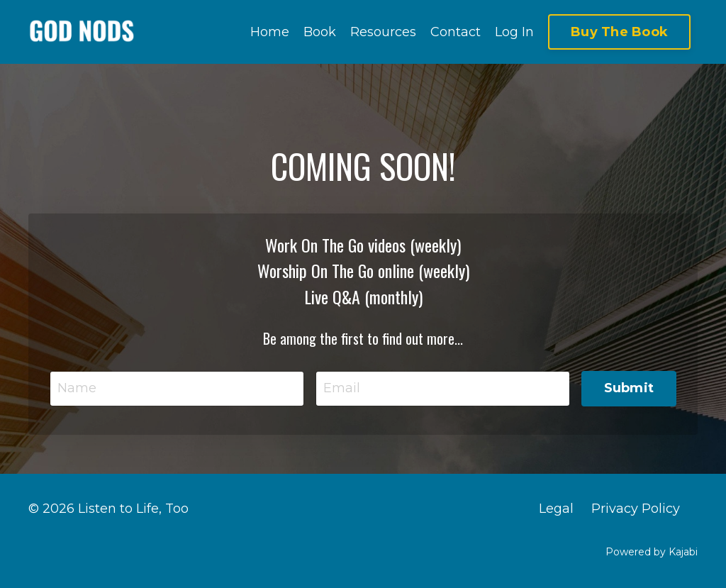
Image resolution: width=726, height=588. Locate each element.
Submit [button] (629, 388)
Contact (456, 32)
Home (270, 32)
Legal (556, 509)
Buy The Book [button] (619, 32)
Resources (383, 32)
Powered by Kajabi (652, 552)
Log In (514, 32)
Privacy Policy (636, 509)
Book (320, 32)
